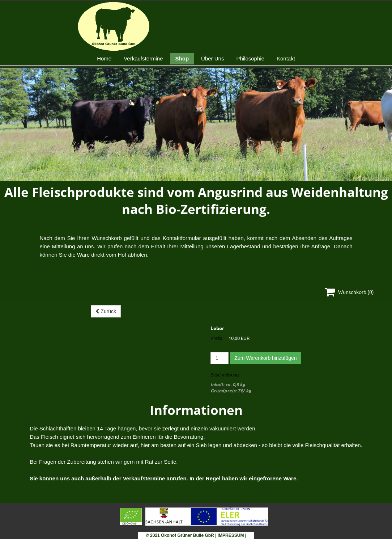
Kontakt (286, 58)
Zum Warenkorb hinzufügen (265, 358)
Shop (182, 58)
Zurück (106, 311)
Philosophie (250, 58)
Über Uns (212, 58)
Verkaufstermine (143, 58)
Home (104, 58)
